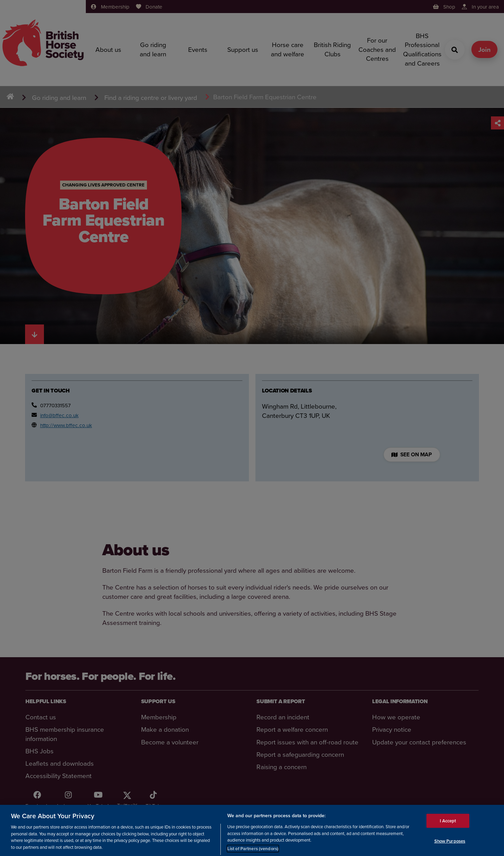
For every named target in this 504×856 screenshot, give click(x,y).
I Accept (448, 826)
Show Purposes (450, 846)
